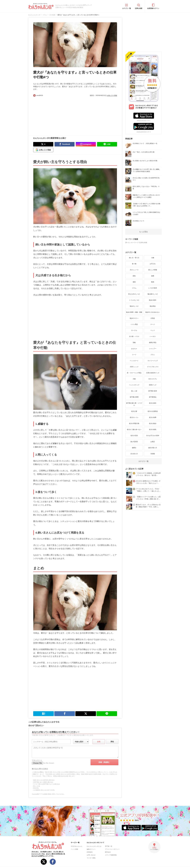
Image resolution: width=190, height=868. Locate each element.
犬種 (153, 258)
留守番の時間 (134, 397)
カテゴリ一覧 (127, 8)
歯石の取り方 (153, 448)
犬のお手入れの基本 (153, 436)
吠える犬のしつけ (134, 294)
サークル (134, 330)
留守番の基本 (153, 391)
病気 (134, 276)
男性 (112, 742)
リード (134, 355)
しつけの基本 (153, 288)
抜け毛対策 (134, 442)
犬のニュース (134, 270)
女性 (99, 742)
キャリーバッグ (153, 361)
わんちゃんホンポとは (94, 846)
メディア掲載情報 (111, 855)
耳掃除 (153, 454)
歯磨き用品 (153, 343)
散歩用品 (153, 306)
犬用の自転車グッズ (153, 373)
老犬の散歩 (153, 423)
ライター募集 (91, 858)
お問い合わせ (91, 855)
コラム (134, 288)
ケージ (153, 324)
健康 (153, 276)
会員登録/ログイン (153, 8)
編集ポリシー (91, 849)
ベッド (153, 330)
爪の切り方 (134, 454)
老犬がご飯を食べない (134, 430)
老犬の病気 (153, 430)
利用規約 (90, 852)
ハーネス (153, 336)
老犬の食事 (153, 417)
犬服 (134, 379)
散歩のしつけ (134, 306)
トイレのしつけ (134, 300)
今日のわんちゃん (77, 846)
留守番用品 (153, 397)
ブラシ (153, 355)
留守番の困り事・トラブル (134, 404)
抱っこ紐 (134, 391)
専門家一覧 (109, 846)
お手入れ (153, 264)
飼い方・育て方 (134, 258)
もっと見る (143, 232)
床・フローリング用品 (134, 373)
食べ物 (134, 264)
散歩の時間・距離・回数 (134, 312)
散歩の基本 (153, 300)
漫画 (134, 282)
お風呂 (153, 442)
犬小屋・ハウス (134, 336)
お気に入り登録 (112, 95)
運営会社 (108, 852)
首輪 (134, 343)
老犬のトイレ (134, 417)
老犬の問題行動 (134, 423)
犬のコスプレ (153, 379)
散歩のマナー (134, 318)
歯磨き (134, 448)
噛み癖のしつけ (153, 294)
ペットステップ (134, 385)
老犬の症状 (134, 436)
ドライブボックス (153, 367)
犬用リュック (134, 367)
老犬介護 (134, 411)
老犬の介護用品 (153, 411)
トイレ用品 (134, 324)
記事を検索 (139, 8)
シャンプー (153, 349)
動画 (153, 282)
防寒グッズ (153, 385)
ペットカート (134, 361)
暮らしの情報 (153, 270)
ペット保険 (74, 849)
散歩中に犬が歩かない (153, 312)
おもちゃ (134, 349)
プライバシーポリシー (112, 849)
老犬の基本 (153, 403)
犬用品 (153, 318)
